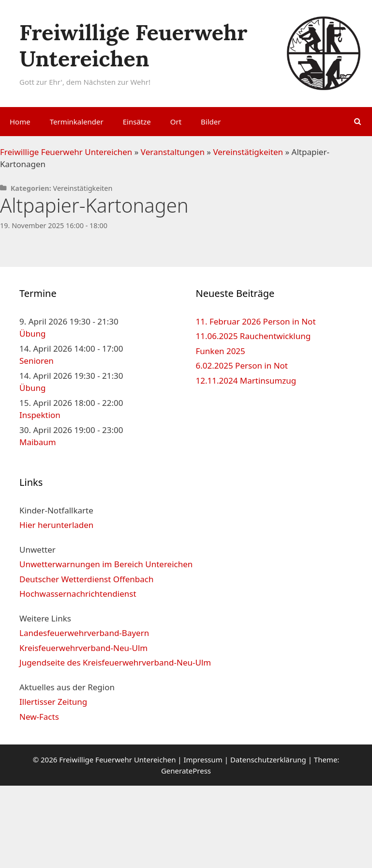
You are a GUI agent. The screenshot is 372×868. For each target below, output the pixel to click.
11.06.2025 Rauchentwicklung (253, 336)
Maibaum (38, 442)
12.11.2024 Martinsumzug (246, 380)
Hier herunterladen (56, 525)
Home (20, 122)
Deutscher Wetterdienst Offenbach (86, 579)
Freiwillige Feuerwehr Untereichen (133, 45)
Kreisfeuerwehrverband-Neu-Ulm (83, 648)
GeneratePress (186, 771)
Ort (176, 122)
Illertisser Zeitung (53, 702)
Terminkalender (77, 122)
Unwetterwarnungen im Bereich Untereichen (106, 564)
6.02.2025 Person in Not (242, 365)
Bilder (211, 122)
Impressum (203, 759)
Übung (32, 333)
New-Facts (39, 717)
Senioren (37, 361)
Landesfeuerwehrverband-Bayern (84, 633)
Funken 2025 (221, 351)
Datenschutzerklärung (268, 759)
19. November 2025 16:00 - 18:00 (54, 225)
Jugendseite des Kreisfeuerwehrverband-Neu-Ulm (115, 662)
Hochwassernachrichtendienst (78, 594)
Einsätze (137, 122)
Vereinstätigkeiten (248, 152)
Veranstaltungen (173, 152)
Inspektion (40, 415)
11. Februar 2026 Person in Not (256, 321)
